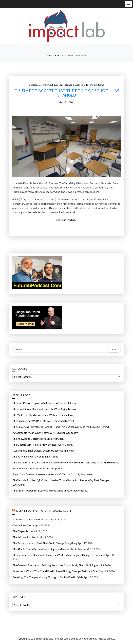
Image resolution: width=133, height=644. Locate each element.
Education (57, 85)
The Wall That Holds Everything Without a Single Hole (43, 415)
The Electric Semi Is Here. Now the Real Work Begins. (43, 445)
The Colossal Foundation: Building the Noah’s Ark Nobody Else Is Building (54, 565)
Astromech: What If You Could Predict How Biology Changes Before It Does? (56, 571)
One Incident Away (23, 525)
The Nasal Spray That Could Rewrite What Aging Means (44, 409)
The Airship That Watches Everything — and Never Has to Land (48, 549)
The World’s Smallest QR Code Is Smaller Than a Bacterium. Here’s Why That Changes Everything (61, 482)
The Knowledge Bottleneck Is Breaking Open (38, 439)
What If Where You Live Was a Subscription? (37, 468)
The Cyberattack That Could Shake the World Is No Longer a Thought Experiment (59, 555)
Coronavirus (45, 85)
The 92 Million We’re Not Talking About (35, 456)
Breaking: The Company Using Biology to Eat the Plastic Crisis (48, 577)
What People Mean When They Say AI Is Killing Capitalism (45, 433)
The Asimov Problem (24, 537)
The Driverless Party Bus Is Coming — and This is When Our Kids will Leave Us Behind (61, 427)
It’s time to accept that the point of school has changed (66, 93)
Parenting (69, 85)
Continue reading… (67, 220)
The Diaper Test (21, 531)
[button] (129, 4)
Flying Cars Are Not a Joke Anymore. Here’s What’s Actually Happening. (53, 474)
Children (33, 85)
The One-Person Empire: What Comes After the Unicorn (44, 403)
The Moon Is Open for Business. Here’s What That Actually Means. (50, 490)
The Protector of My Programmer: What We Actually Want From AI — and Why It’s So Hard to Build (66, 462)
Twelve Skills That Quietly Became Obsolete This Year (43, 450)
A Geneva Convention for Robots (31, 519)
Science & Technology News (90, 85)
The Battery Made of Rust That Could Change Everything (45, 543)
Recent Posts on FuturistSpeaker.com (43, 511)
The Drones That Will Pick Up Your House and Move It (43, 421)
